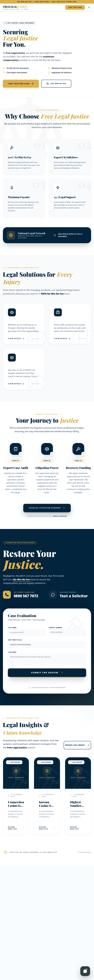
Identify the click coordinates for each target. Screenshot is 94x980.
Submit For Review (47, 673)
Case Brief (12, 652)
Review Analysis (16, 828)
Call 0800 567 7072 (56, 84)
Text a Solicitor (74, 596)
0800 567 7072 (26, 596)
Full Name (12, 628)
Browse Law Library (77, 745)
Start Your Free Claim (21, 84)
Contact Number (55, 628)
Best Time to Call (15, 640)
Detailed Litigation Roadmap (47, 508)
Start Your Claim (75, 7)
